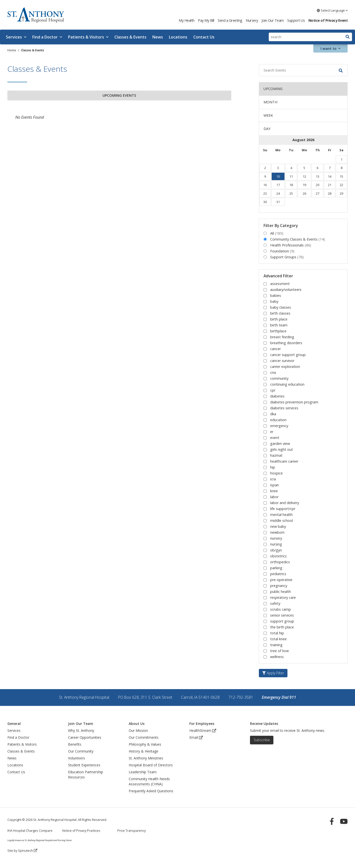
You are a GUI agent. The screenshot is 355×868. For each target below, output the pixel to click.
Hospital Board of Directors (151, 765)
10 (278, 176)
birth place (279, 319)
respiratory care (283, 597)
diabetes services (284, 408)
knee (274, 491)
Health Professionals (291, 245)
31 (278, 202)
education (278, 420)
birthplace (278, 331)
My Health (187, 20)
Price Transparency (132, 831)
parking (276, 568)
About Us (137, 724)
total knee (278, 639)
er (272, 432)
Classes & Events (130, 37)
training (276, 645)
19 (304, 185)
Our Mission (138, 730)
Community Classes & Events (298, 239)
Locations (178, 37)
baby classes (281, 307)
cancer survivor (282, 361)
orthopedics (280, 562)
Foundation (282, 251)
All (277, 233)
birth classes (280, 313)
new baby (278, 526)
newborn (277, 532)
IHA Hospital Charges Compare (30, 831)
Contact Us (204, 37)
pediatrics (278, 574)
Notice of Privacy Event (328, 20)
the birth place (282, 627)
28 (330, 193)
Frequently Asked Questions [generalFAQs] (151, 791)
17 (278, 185)
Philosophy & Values (145, 744)
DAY (267, 129)
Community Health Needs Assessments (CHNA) (149, 781)
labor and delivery (285, 503)
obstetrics (278, 556)
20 (318, 185)
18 (291, 185)
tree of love (280, 651)
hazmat (276, 455)
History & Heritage (143, 751)
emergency (279, 426)
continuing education (287, 384)
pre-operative (281, 580)
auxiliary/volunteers (286, 290)
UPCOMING (273, 89)
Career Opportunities (85, 737)
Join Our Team (273, 20)
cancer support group (288, 355)
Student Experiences (84, 765)
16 (265, 185)
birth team (279, 325)
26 (304, 193)
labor (274, 497)
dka (273, 414)
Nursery (252, 20)
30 (265, 202)
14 (330, 176)
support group (282, 621)
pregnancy (279, 586)
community (279, 378)
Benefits (75, 744)
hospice (276, 473)
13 (318, 176)
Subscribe (262, 740)
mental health (281, 515)
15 (341, 176)
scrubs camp (281, 609)
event (275, 438)
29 (341, 193)
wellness (277, 657)
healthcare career (284, 461)
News (158, 37)
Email (196, 737)
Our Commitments (144, 737)
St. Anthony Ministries (146, 758)
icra (273, 479)
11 (291, 176)
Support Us (296, 20)
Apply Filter (273, 673)
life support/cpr (283, 509)
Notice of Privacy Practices (81, 831)
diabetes (277, 396)
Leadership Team (143, 772)
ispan (275, 485)
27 (318, 193)
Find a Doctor (47, 37)
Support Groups (287, 257)
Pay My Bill (206, 20)
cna (273, 372)
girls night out (282, 449)
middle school (282, 520)
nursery (276, 538)
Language (332, 10)
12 (304, 176)
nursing (276, 544)
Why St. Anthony (81, 730)
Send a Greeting (230, 20)
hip (273, 467)
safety (275, 603)
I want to (331, 48)
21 (330, 185)
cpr (273, 390)
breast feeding (282, 337)
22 (341, 185)
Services (16, 37)
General (14, 724)
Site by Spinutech (22, 851)
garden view (280, 443)
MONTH (270, 102)
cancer (275, 349)
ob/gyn (276, 550)
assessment (280, 284)
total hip (277, 633)
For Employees (202, 724)
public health (281, 592)
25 (291, 193)
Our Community (81, 751)
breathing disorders (286, 343)
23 (265, 193)
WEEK (268, 115)
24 (278, 193)
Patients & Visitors (88, 37)
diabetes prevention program (294, 402)
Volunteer (76, 758)
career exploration (285, 367)
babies (276, 295)
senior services (282, 615)
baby (274, 301)
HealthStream (203, 730)
